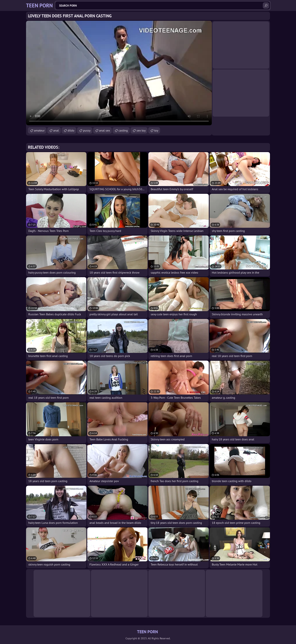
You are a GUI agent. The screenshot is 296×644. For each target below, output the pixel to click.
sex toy (141, 130)
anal (56, 130)
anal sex (104, 130)
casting (123, 130)
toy (156, 130)
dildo (71, 130)
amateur (39, 130)
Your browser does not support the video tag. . (119, 73)
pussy (87, 130)
